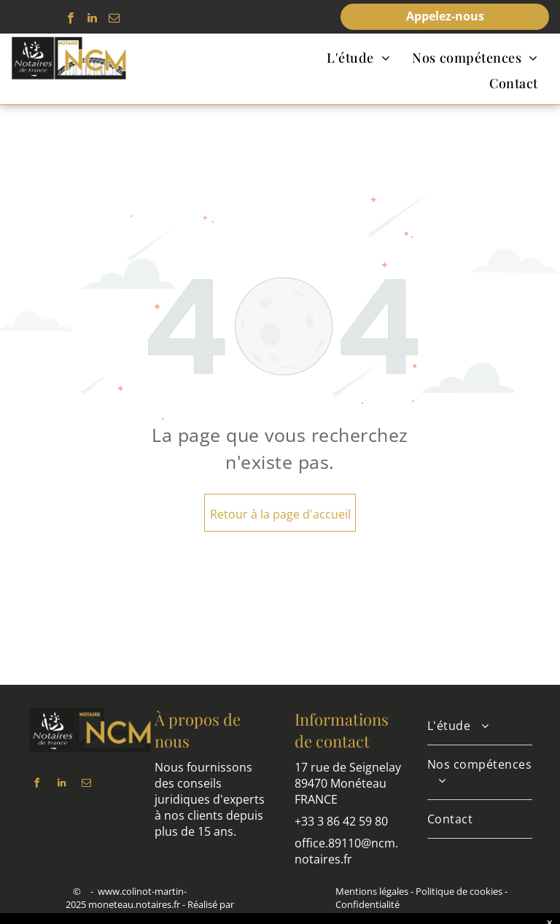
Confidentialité (367, 904)
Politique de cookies (459, 891)
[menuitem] (358, 57)
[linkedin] (92, 20)
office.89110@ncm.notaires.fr (346, 851)
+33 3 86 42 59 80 (341, 821)
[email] (114, 20)
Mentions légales (372, 891)
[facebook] (70, 20)
